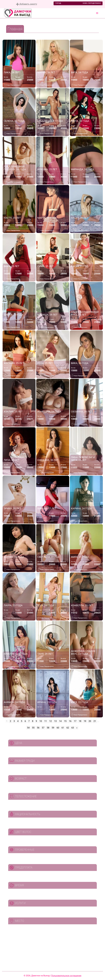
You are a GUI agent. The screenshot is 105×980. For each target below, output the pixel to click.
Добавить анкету (27, 4)
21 (95, 721)
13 (55, 721)
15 (65, 721)
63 (73, 728)
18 (80, 721)
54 (28, 728)
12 (50, 721)
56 (38, 728)
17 (75, 721)
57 (43, 728)
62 (68, 728)
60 (58, 728)
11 (46, 721)
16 (70, 721)
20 (90, 721)
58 (48, 728)
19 (85, 721)
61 (63, 728)
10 (41, 721)
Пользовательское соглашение (66, 976)
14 (60, 721)
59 (53, 728)
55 (33, 728)
